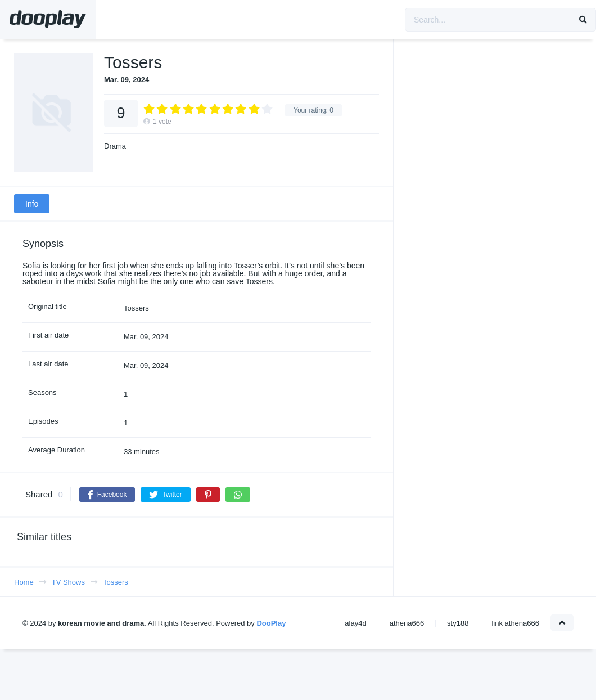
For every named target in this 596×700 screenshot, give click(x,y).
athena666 (407, 623)
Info (32, 204)
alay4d (355, 623)
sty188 (458, 623)
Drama (115, 146)
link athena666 (515, 623)
